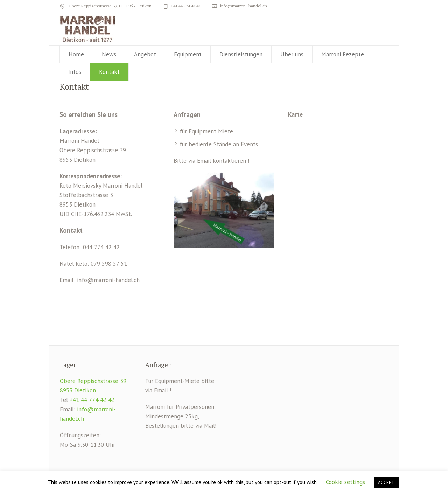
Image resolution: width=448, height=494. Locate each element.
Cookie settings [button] (345, 482)
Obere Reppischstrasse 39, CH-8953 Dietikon (110, 6)
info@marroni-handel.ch (244, 6)
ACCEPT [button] (386, 483)
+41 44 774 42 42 (186, 6)
